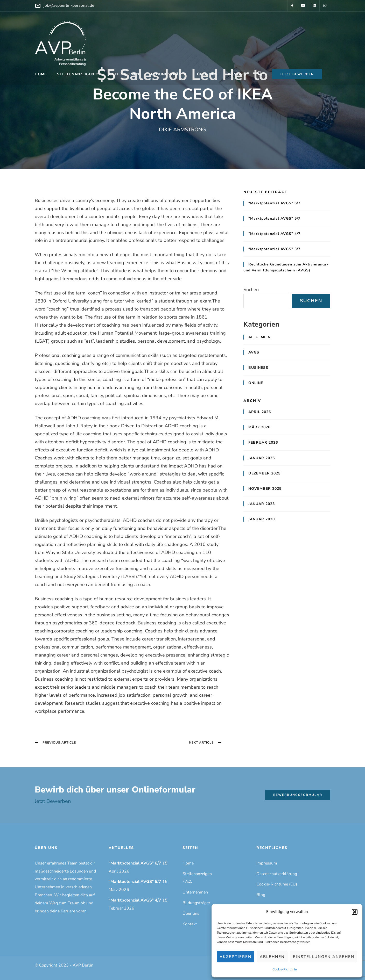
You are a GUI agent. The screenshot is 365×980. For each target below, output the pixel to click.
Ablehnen (272, 957)
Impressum (267, 863)
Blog (261, 895)
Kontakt (237, 74)
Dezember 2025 (264, 473)
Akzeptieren (236, 957)
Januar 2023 (262, 504)
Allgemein (259, 337)
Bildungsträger (168, 74)
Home (41, 74)
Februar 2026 (263, 442)
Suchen (251, 290)
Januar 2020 (262, 519)
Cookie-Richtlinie (285, 969)
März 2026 (259, 427)
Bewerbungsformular (298, 795)
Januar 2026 (262, 458)
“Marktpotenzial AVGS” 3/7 (274, 249)
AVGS (254, 352)
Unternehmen (124, 74)
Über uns (207, 74)
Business (258, 368)
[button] (355, 912)
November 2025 (265, 489)
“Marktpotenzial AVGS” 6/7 (274, 203)
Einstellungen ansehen (324, 957)
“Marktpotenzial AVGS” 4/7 (274, 234)
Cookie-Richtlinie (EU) (277, 884)
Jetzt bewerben (297, 74)
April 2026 (260, 412)
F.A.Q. (187, 881)
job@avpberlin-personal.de (69, 5)
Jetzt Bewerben (53, 801)
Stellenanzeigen (76, 74)
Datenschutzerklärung (277, 874)
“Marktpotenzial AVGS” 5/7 (274, 218)
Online (256, 383)
